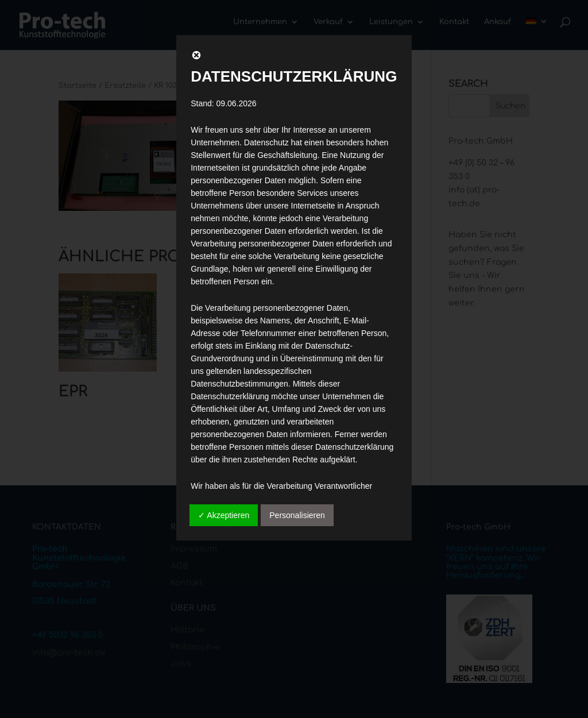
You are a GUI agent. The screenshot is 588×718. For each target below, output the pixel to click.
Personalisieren (297, 515)
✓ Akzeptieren (224, 515)
